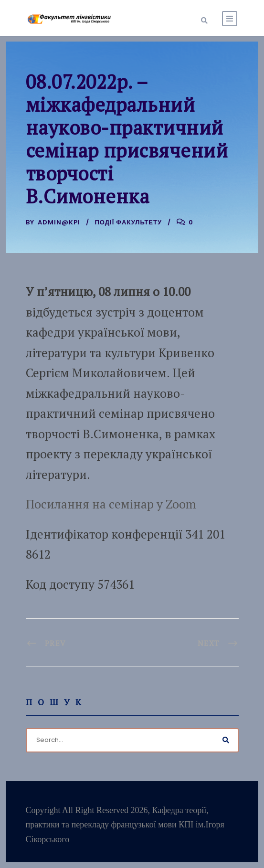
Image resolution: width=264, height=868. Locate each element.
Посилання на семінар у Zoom (111, 504)
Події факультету (129, 222)
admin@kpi (59, 222)
